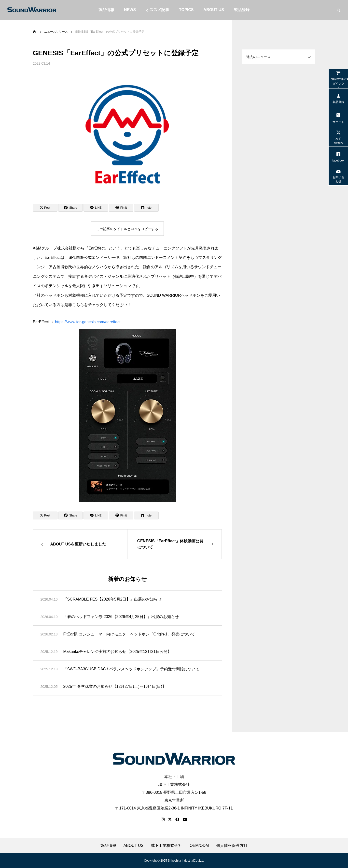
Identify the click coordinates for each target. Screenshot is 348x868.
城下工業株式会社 (174, 785)
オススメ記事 (157, 10)
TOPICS (186, 10)
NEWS (130, 10)
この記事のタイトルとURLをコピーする (127, 229)
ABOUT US (214, 10)
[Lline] (96, 208)
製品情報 (106, 10)
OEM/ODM (199, 846)
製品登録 (242, 10)
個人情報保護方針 (232, 846)
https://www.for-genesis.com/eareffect (88, 322)
